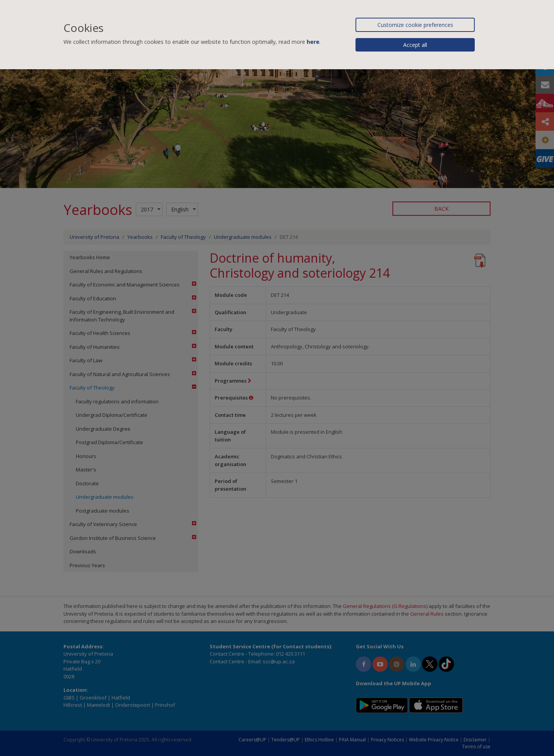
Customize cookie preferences (415, 25)
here (313, 42)
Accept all (415, 45)
